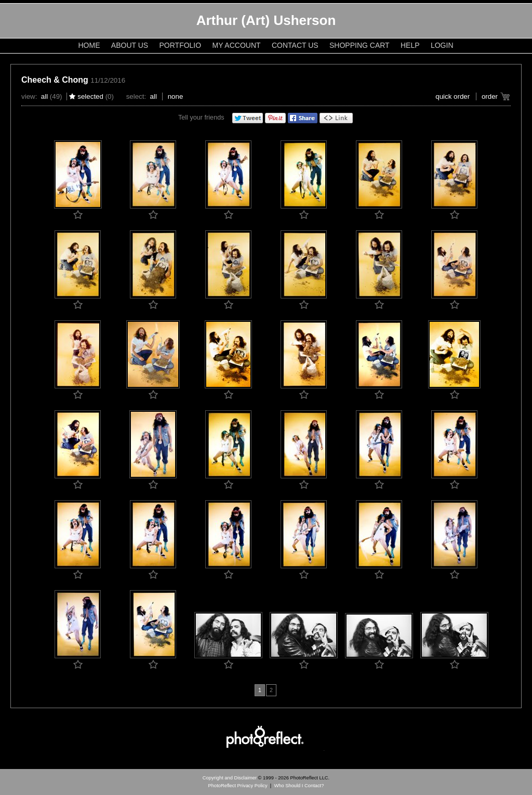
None (176, 96)
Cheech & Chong (55, 80)
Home (89, 45)
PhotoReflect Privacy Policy (238, 786)
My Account (237, 45)
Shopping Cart (360, 45)
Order (490, 96)
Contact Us (295, 45)
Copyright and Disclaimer (230, 778)
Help (410, 45)
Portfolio (181, 45)
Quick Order (453, 96)
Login (442, 45)
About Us (130, 45)
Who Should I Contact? (299, 786)
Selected (90, 96)
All (44, 96)
